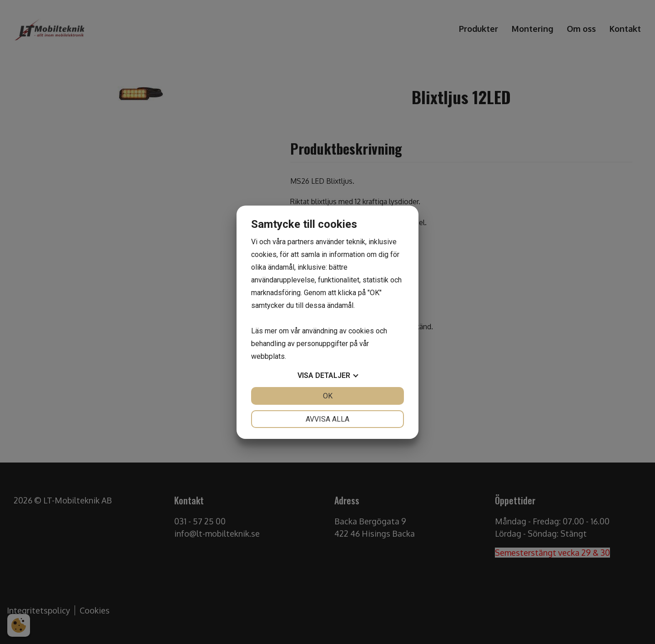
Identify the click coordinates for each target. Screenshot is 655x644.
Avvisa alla (327, 419)
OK (328, 396)
